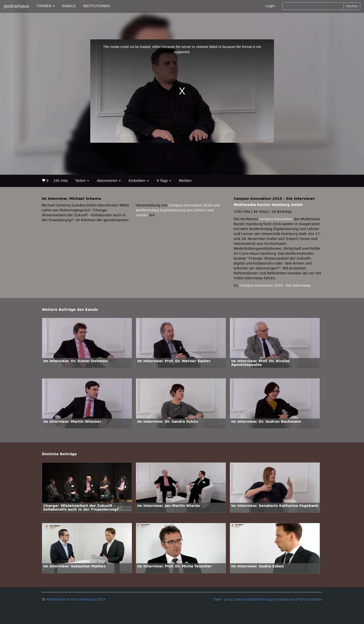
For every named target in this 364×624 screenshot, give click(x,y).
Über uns (222, 600)
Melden (185, 181)
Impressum (285, 600)
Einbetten (139, 181)
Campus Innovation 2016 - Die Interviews (275, 286)
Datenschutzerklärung (253, 600)
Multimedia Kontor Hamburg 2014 (76, 600)
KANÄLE (69, 6)
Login (270, 6)
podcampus (16, 6)
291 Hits (61, 181)
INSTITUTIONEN (96, 6)
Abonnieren (109, 181)
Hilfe (302, 600)
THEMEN (45, 6)
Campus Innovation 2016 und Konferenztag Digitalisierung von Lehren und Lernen (178, 210)
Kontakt (316, 600)
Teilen (82, 181)
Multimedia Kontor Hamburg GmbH (268, 205)
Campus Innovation (276, 219)
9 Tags (164, 181)
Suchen (352, 6)
